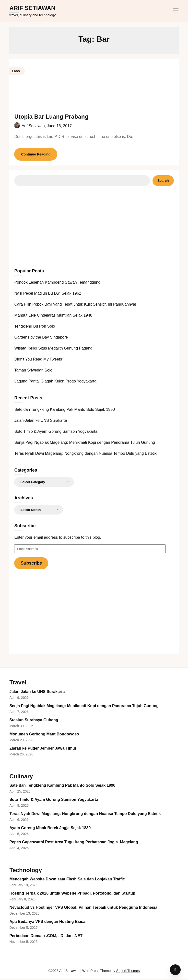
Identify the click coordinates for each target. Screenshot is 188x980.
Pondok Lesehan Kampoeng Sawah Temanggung (57, 284)
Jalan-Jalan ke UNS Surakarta (41, 422)
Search (163, 182)
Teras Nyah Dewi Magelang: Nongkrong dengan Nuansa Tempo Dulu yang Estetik (85, 455)
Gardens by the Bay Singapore (41, 339)
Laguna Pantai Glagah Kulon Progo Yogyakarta (55, 383)
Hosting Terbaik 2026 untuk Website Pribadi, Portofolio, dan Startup (72, 895)
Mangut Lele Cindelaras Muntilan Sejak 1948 (53, 317)
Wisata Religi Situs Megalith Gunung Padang (53, 350)
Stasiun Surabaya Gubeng (34, 721)
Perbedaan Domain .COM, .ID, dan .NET (46, 937)
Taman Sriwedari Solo (33, 372)
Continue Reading (36, 156)
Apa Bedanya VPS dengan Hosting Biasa (47, 923)
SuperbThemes (128, 972)
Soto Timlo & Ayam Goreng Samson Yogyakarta (56, 433)
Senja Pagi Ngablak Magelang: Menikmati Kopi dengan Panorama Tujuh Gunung (85, 444)
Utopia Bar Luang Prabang (51, 117)
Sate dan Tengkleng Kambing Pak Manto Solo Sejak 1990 (65, 411)
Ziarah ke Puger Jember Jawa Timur (43, 750)
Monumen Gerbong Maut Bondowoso (44, 736)
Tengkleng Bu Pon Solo (35, 328)
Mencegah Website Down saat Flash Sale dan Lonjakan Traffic (67, 881)
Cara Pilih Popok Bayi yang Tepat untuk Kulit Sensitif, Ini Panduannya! (75, 306)
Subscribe (31, 565)
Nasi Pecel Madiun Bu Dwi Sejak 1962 (48, 295)
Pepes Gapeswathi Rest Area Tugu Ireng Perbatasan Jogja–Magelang (74, 843)
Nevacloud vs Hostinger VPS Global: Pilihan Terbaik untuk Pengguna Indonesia (83, 909)
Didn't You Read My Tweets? (39, 361)
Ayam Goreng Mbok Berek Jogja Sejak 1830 (50, 829)
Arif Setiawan (32, 8)
